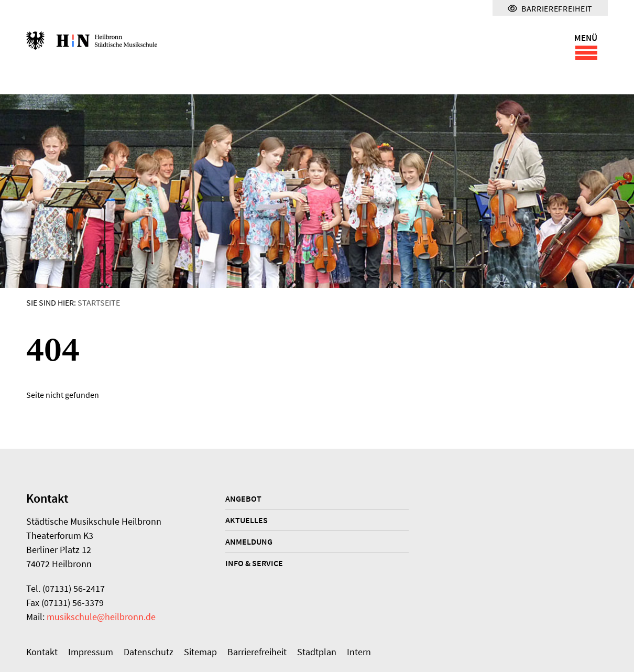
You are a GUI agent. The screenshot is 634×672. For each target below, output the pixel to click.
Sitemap (200, 652)
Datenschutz (149, 652)
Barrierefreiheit (257, 652)
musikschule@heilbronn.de (101, 617)
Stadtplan (317, 652)
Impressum (91, 652)
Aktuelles (247, 520)
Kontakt (42, 652)
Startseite (99, 302)
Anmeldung (249, 541)
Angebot (243, 498)
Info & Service (254, 563)
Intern (359, 652)
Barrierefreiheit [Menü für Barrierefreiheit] (550, 8)
